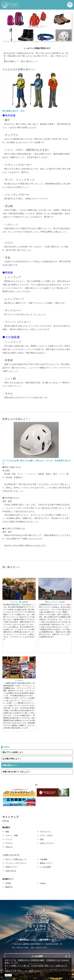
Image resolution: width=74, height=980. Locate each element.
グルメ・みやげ (46, 835)
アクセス (9, 843)
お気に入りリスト (47, 843)
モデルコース (45, 832)
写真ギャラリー (12, 867)
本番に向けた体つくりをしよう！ (17, 772)
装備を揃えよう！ (10, 765)
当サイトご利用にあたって (16, 859)
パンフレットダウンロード (16, 863)
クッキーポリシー (18, 971)
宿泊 (42, 839)
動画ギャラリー (46, 863)
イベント (9, 839)
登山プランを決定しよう (13, 752)
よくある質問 (45, 867)
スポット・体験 (12, 835)
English (43, 883)
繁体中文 (9, 887)
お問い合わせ (11, 871)
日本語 (8, 883)
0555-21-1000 (22, 947)
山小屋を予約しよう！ (12, 759)
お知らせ (9, 847)
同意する (8, 975)
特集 (7, 832)
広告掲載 (44, 859)
